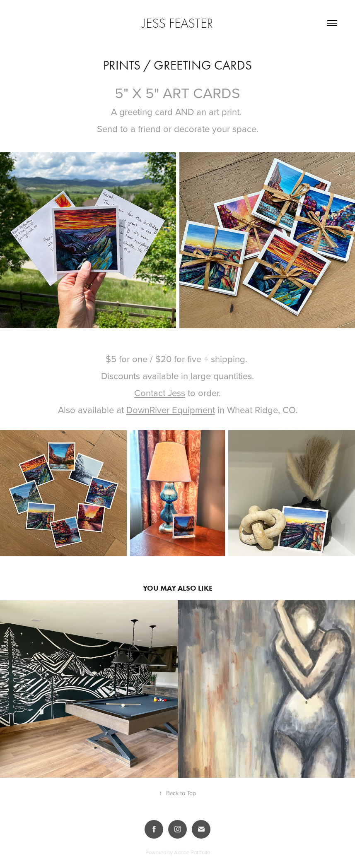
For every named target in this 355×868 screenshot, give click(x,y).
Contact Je (156, 393)
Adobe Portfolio (192, 852)
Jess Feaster (177, 23)
